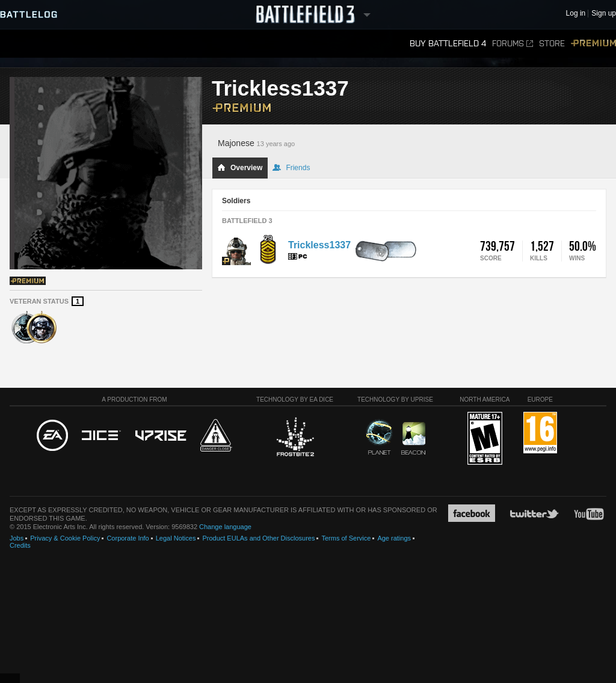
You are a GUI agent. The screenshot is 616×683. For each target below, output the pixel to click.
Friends (291, 168)
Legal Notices (176, 538)
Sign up (604, 14)
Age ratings (394, 538)
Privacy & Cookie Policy (65, 538)
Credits (20, 545)
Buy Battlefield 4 (448, 44)
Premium (593, 44)
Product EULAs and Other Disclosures (258, 538)
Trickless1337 (319, 245)
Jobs (17, 538)
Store (552, 44)
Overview (240, 168)
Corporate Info (128, 538)
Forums (513, 44)
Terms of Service (346, 538)
